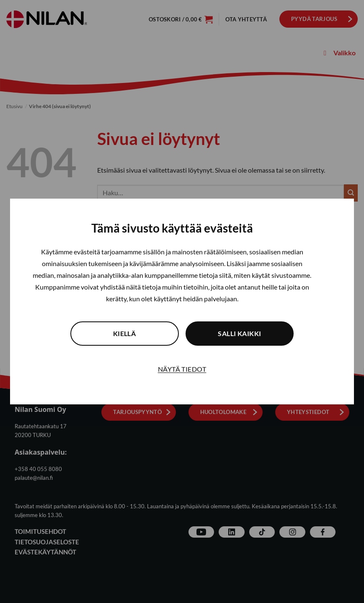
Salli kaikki (249, 333)
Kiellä (115, 333)
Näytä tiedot (182, 369)
